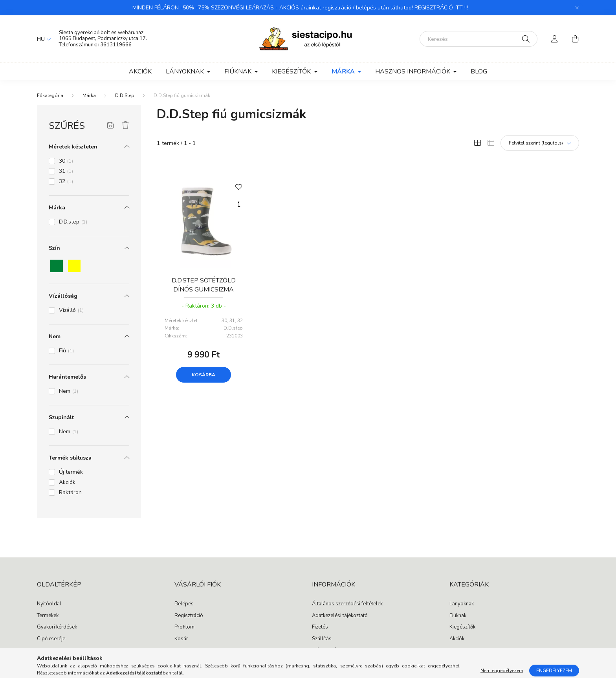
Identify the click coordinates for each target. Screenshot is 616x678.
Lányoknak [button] (186, 71)
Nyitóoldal (49, 604)
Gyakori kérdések (57, 627)
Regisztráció (189, 616)
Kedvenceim (188, 651)
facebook (451, 654)
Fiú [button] (66, 351)
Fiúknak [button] (239, 71)
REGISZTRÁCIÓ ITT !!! (441, 8)
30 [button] (66, 161)
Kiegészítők (462, 627)
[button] (57, 266)
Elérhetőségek (328, 651)
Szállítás (322, 639)
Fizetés (320, 627)
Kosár (181, 639)
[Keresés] (478, 39)
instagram (467, 654)
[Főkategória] (50, 95)
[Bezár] (577, 8)
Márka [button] (344, 71)
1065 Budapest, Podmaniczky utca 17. (103, 38)
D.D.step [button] (73, 222)
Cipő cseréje (51, 639)
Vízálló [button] (71, 310)
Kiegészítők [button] (292, 71)
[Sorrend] (540, 143)
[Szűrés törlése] (126, 126)
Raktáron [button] (70, 492)
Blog (479, 71)
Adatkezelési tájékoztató (340, 616)
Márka (89, 95)
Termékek (48, 616)
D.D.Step (125, 95)
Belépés (184, 604)
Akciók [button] (67, 482)
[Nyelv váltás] (42, 39)
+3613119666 (114, 45)
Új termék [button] (71, 472)
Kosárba (203, 375)
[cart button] (575, 39)
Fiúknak (458, 616)
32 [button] (66, 181)
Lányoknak (462, 604)
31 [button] (66, 171)
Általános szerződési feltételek (347, 604)
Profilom (184, 627)
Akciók (140, 71)
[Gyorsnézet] (239, 204)
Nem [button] (69, 391)
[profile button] (555, 39)
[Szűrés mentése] (111, 126)
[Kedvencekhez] (239, 186)
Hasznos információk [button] (413, 71)
